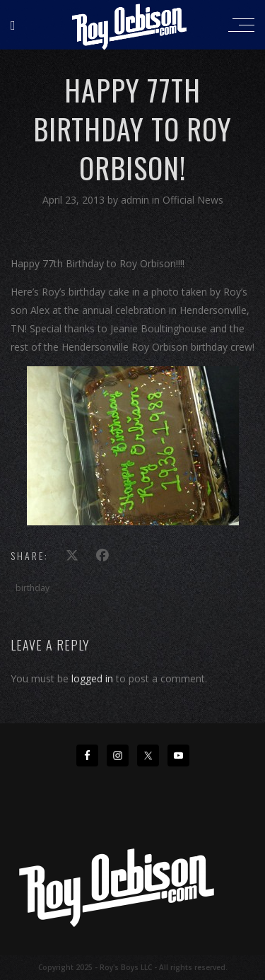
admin (136, 200)
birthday (33, 588)
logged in (92, 678)
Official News (193, 200)
